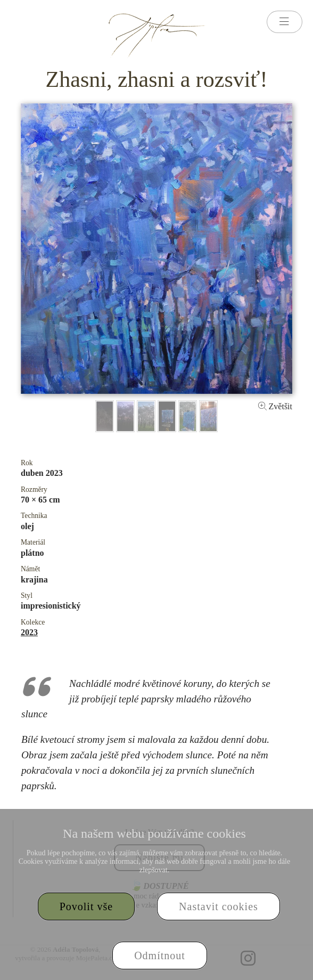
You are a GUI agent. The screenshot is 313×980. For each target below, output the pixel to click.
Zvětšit (275, 406)
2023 (29, 632)
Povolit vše (86, 906)
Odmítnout (160, 955)
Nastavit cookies (219, 906)
